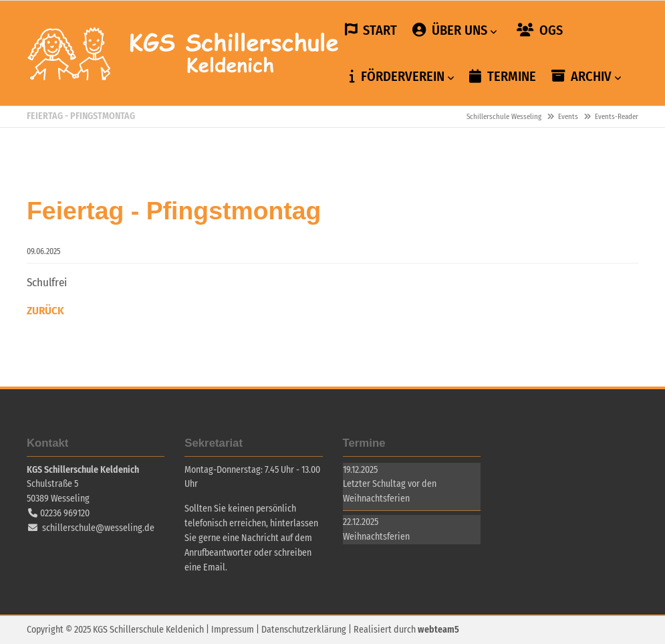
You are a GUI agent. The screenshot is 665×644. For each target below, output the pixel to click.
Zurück (45, 311)
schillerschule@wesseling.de (98, 528)
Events (568, 117)
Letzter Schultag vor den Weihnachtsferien (390, 491)
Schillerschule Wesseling (184, 53)
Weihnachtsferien (376, 537)
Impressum (233, 630)
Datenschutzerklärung (304, 630)
